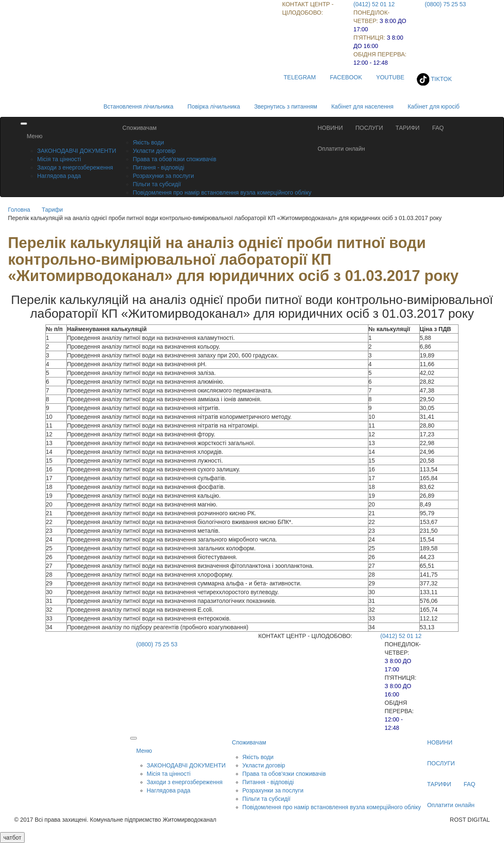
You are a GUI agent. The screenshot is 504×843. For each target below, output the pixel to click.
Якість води (148, 142)
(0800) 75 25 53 (445, 4)
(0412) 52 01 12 (374, 4)
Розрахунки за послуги (163, 176)
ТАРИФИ (408, 128)
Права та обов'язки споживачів (174, 159)
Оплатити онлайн (341, 149)
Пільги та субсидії (157, 184)
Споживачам (139, 128)
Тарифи (52, 210)
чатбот (12, 838)
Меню (35, 136)
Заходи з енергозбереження (75, 167)
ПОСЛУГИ (369, 128)
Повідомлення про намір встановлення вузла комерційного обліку (222, 192)
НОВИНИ (330, 128)
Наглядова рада (59, 176)
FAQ (438, 128)
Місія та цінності (59, 159)
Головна (19, 210)
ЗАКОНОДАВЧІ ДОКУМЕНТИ (77, 151)
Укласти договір (154, 151)
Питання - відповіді (158, 167)
